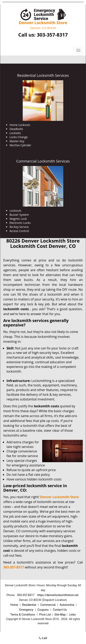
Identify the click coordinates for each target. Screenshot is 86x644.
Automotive (67, 605)
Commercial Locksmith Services (43, 161)
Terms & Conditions (23, 615)
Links (72, 615)
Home (14, 605)
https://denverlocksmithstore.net (58, 595)
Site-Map (60, 615)
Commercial (48, 605)
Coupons (43, 610)
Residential (29, 605)
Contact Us (60, 610)
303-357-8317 (52, 35)
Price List (45, 615)
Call (43, 638)
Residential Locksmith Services (43, 75)
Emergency (26, 610)
